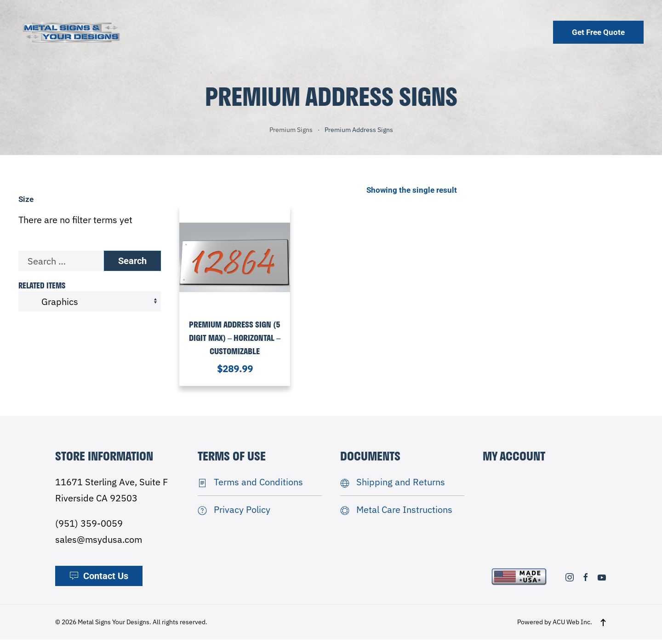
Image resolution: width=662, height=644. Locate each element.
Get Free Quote (598, 32)
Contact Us (99, 581)
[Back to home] (71, 32)
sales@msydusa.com (99, 544)
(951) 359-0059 (89, 528)
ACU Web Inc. (572, 627)
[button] (603, 627)
